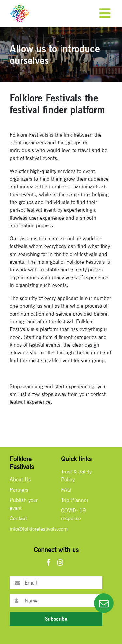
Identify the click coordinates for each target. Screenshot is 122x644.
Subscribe (56, 619)
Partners (19, 490)
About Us (20, 479)
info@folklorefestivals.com (39, 529)
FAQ (66, 490)
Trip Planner (75, 500)
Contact (18, 518)
